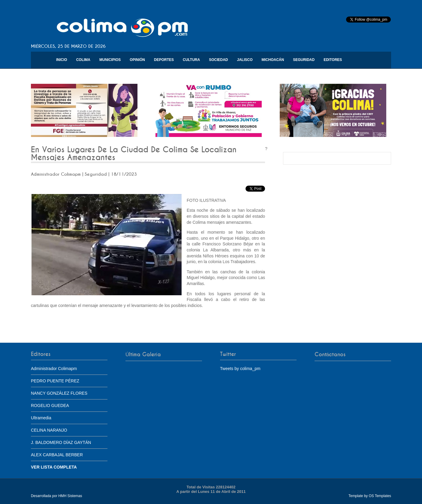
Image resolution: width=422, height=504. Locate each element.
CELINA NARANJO (49, 430)
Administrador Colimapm (54, 369)
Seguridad (304, 60)
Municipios (110, 60)
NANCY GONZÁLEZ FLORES (59, 393)
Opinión (137, 60)
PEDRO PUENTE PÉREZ (55, 381)
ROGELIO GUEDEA (50, 405)
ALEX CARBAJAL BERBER (57, 455)
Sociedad (218, 60)
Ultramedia (41, 418)
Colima (83, 60)
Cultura (191, 60)
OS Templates (380, 496)
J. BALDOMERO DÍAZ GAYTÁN (61, 442)
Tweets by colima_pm (240, 369)
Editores (333, 60)
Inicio (62, 60)
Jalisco (245, 60)
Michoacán (273, 60)
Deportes (164, 60)
